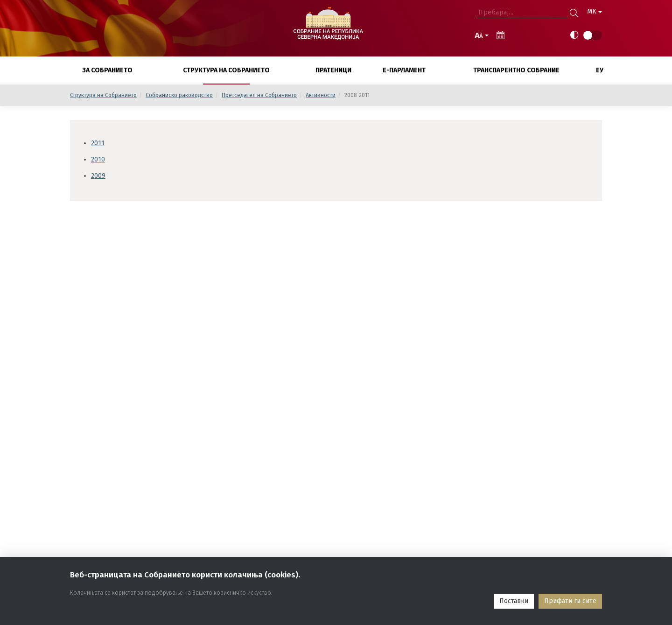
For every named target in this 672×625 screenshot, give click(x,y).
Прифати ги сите (570, 601)
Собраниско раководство (179, 95)
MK (595, 11)
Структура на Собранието (103, 95)
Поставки (514, 601)
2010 (98, 159)
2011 (98, 143)
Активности (321, 95)
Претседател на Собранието (259, 95)
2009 (98, 176)
